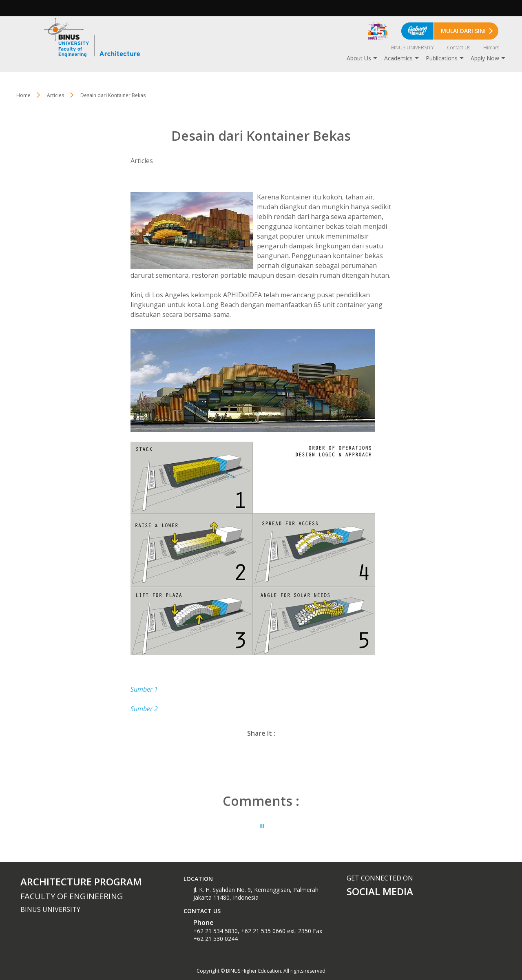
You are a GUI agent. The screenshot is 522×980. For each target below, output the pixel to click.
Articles (55, 95)
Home (23, 95)
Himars (491, 48)
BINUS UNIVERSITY (413, 48)
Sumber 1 (144, 689)
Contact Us (459, 48)
